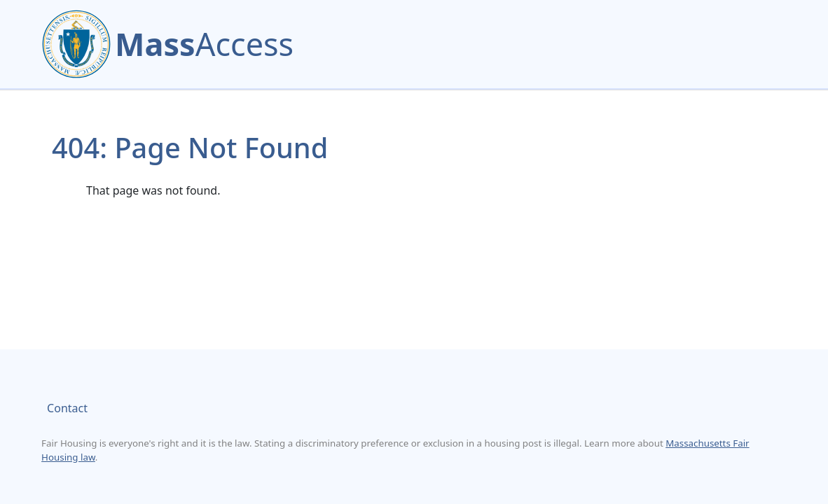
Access (204, 44)
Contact (67, 408)
